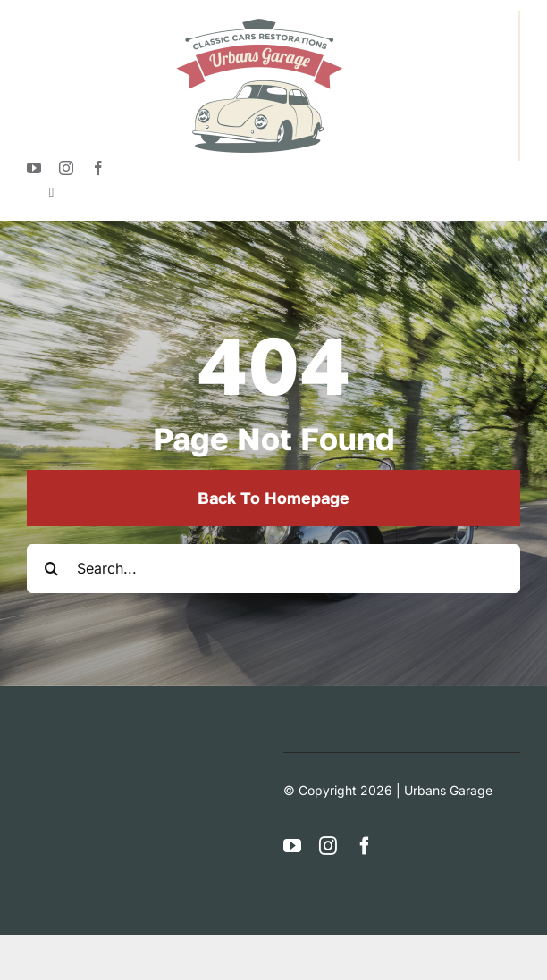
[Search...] (273, 569)
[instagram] (66, 168)
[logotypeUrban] (259, 18)
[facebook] (98, 168)
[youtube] (34, 168)
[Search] (51, 569)
